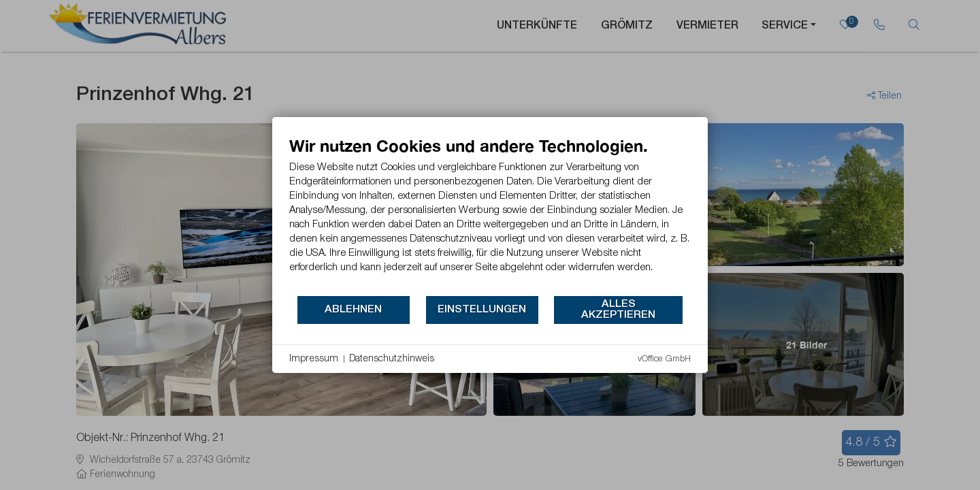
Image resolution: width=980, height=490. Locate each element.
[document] (490, 215)
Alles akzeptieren (618, 310)
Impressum (314, 359)
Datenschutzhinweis (392, 359)
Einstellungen (482, 310)
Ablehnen (353, 310)
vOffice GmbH (664, 359)
